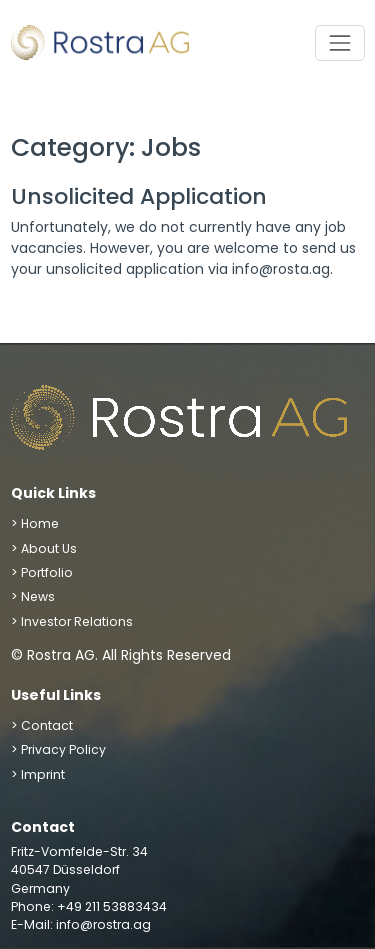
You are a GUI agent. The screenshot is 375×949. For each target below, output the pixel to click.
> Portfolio (42, 572)
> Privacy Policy (58, 749)
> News (33, 596)
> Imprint (38, 774)
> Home (35, 523)
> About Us (44, 548)
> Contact (42, 725)
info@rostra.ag (103, 924)
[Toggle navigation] (339, 42)
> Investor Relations (72, 621)
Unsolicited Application (139, 196)
